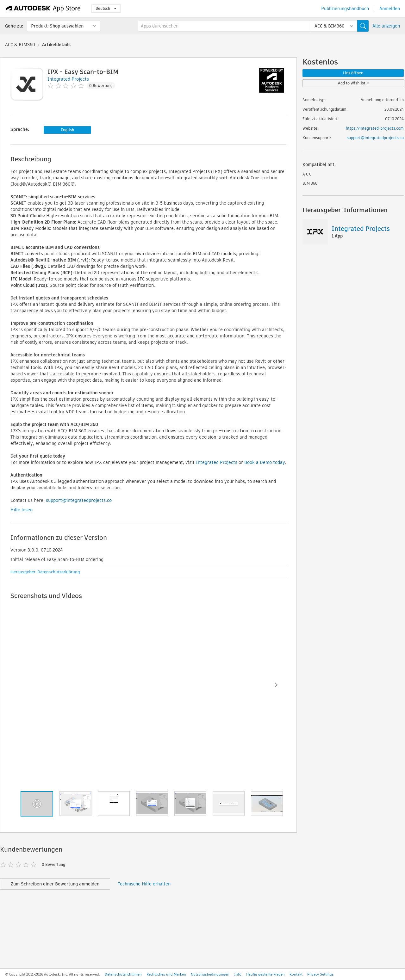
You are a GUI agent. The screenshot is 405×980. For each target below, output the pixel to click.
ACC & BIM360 (20, 45)
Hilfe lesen (22, 510)
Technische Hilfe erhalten (144, 884)
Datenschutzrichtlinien (123, 974)
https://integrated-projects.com (375, 128)
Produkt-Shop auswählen (57, 26)
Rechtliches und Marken (166, 974)
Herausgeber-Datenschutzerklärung (45, 572)
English (67, 130)
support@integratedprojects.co (79, 500)
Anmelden (390, 9)
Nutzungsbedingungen (210, 974)
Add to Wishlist (354, 83)
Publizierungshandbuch (345, 9)
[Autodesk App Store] (43, 9)
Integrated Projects (217, 462)
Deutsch (106, 8)
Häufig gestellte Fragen (265, 974)
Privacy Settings (321, 974)
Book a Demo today (265, 462)
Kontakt (296, 974)
